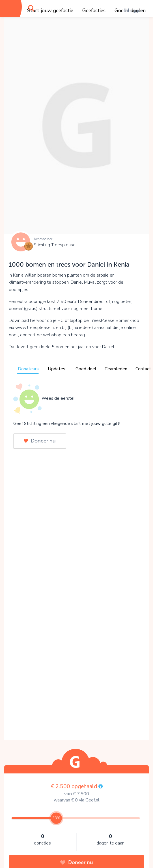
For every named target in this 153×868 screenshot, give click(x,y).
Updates (57, 369)
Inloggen (133, 10)
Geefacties (94, 10)
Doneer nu (40, 441)
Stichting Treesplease (55, 245)
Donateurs (28, 369)
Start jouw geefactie (50, 10)
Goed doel (86, 369)
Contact (143, 369)
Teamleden (116, 369)
